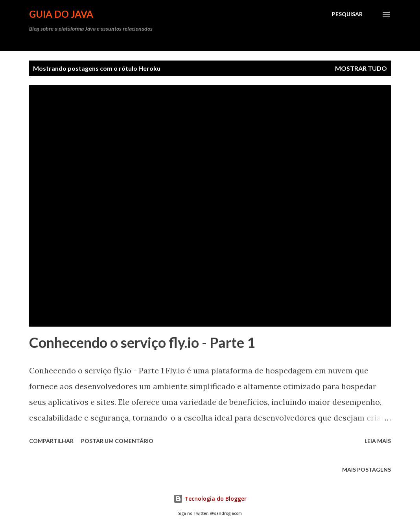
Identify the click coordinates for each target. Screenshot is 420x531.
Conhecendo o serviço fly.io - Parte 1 (142, 342)
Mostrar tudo (361, 68)
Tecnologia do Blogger (210, 499)
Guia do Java (61, 14)
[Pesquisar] (347, 14)
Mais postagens (367, 469)
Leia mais (378, 441)
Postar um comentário (117, 441)
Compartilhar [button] (51, 441)
